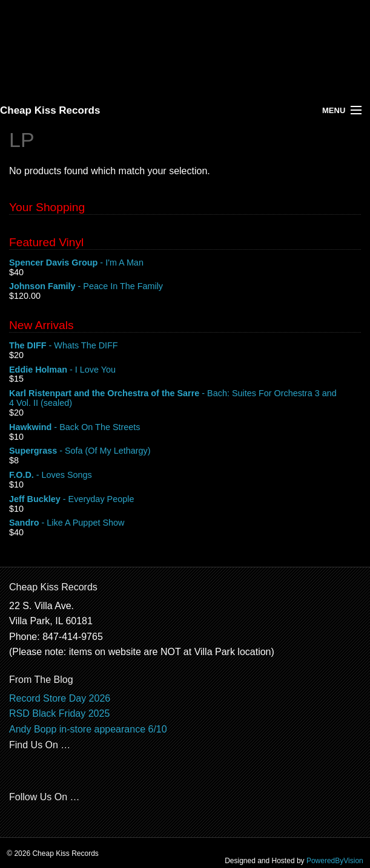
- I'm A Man (185, 263)
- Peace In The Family (185, 287)
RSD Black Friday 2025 (59, 713)
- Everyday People (185, 500)
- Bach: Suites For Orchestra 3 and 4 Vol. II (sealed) (185, 399)
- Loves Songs (185, 475)
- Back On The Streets (185, 428)
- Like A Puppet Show (185, 523)
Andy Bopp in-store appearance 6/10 (88, 729)
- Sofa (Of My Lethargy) (185, 451)
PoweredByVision (335, 861)
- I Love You (185, 370)
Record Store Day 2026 (60, 698)
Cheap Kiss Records (50, 110)
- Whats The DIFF (185, 346)
